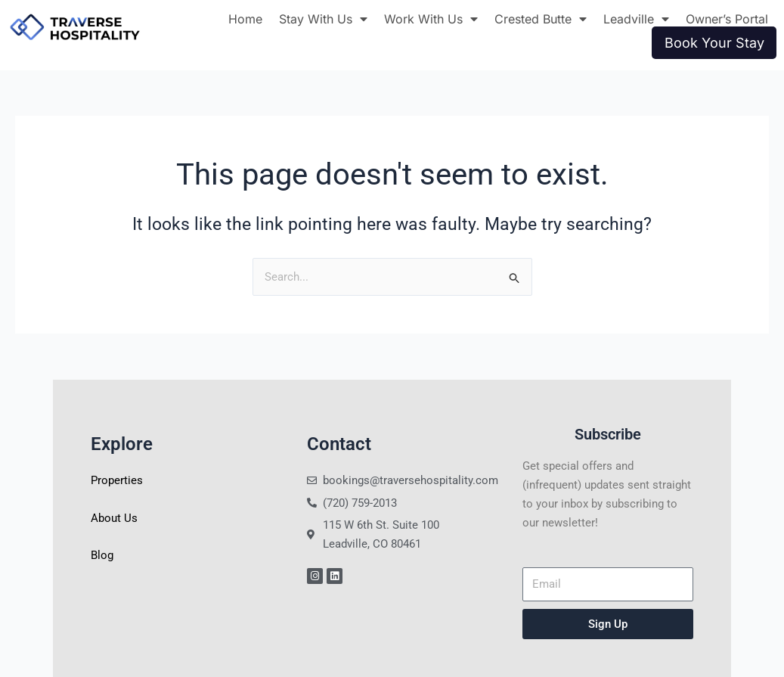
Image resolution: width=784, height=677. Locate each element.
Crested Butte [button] (541, 19)
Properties (117, 480)
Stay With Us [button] (323, 19)
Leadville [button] (636, 19)
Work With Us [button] (431, 19)
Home (245, 19)
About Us (114, 518)
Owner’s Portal (727, 19)
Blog (102, 555)
